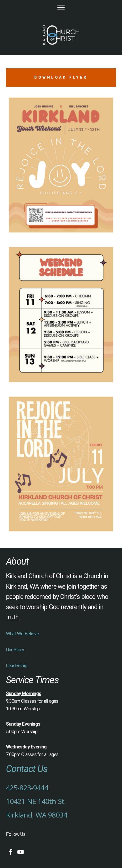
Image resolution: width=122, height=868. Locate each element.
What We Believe (22, 634)
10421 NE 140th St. (36, 801)
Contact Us (27, 769)
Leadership (17, 666)
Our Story (15, 650)
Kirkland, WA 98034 (37, 815)
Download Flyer (61, 77)
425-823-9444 (27, 788)
